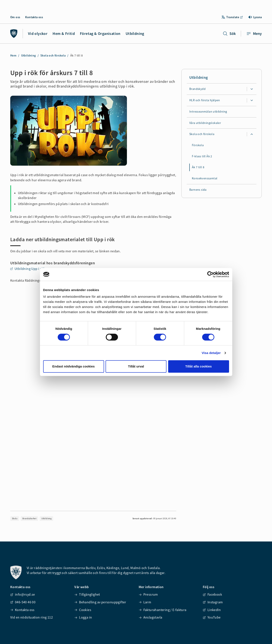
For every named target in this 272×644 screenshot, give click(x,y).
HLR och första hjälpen (205, 100)
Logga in (83, 617)
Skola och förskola (53, 55)
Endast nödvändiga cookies (74, 366)
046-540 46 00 (23, 602)
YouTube (212, 617)
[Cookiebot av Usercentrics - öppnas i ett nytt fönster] (210, 274)
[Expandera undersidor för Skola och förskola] (252, 134)
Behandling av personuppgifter (100, 602)
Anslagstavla (151, 617)
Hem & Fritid (64, 33)
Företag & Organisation (100, 33)
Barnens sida (198, 190)
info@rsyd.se (23, 594)
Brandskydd (197, 89)
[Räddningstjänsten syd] (14, 34)
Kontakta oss (34, 17)
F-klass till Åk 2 (202, 156)
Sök (229, 34)
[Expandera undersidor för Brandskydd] (252, 89)
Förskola (198, 145)
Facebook (212, 594)
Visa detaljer (211, 353)
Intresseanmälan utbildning (208, 112)
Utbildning (135, 33)
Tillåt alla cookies (198, 366)
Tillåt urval (136, 366)
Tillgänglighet (87, 594)
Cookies (83, 610)
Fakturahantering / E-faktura (163, 610)
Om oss (15, 17)
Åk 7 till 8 (198, 167)
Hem (13, 55)
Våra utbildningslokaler (205, 123)
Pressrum (148, 594)
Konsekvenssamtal (205, 178)
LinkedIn (212, 610)
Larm (145, 602)
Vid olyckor (38, 33)
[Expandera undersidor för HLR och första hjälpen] (252, 100)
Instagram (213, 602)
